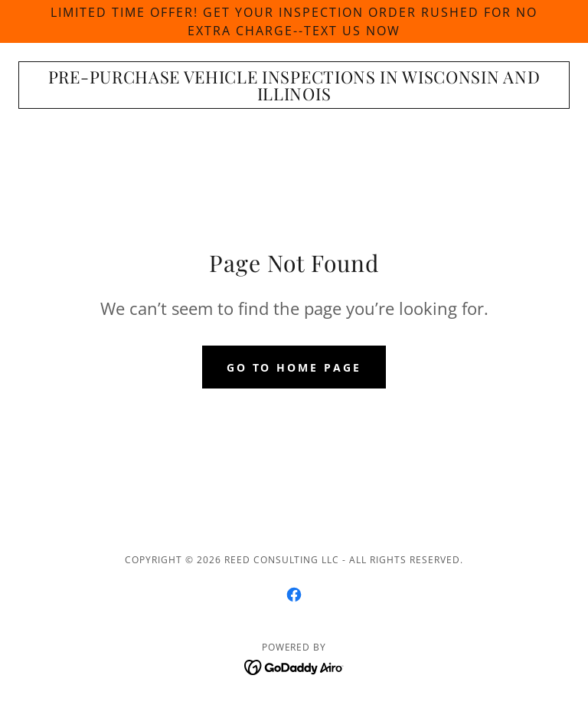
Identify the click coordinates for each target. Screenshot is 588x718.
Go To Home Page (294, 367)
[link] (294, 96)
